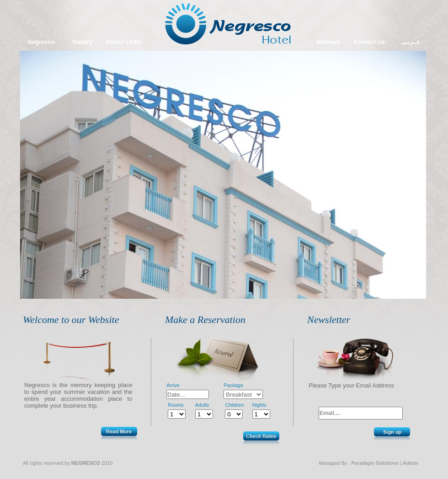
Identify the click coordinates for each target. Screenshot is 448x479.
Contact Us (370, 42)
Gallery (82, 42)
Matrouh (328, 42)
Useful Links (123, 42)
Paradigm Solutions (375, 463)
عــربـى (411, 42)
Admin (411, 463)
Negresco (41, 42)
